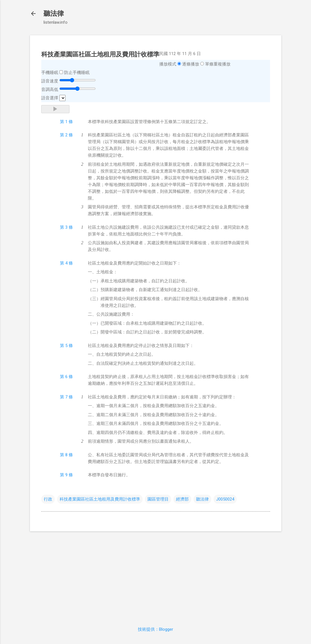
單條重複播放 (218, 64)
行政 (48, 499)
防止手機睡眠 (77, 73)
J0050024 (225, 499)
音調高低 (50, 89)
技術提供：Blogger (155, 629)
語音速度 (50, 81)
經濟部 (182, 499)
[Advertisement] (156, 575)
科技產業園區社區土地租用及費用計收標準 (100, 499)
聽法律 (54, 14)
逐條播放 (191, 64)
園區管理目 (158, 499)
